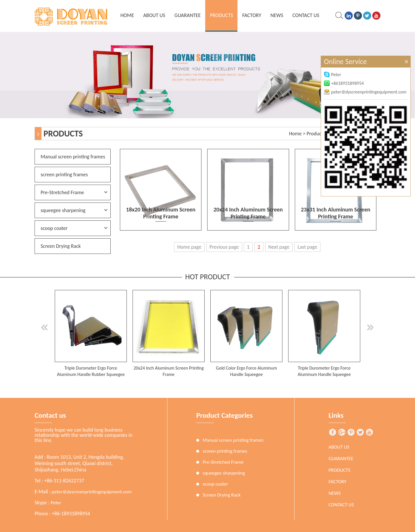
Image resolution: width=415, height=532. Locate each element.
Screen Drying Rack (61, 246)
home (127, 15)
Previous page (224, 247)
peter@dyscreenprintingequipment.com (92, 492)
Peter (56, 503)
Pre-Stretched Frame (62, 192)
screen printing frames (64, 175)
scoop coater (54, 228)
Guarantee (187, 15)
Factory (252, 15)
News (277, 15)
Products (221, 15)
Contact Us (306, 15)
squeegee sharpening (63, 210)
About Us (154, 15)
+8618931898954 (344, 83)
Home (295, 134)
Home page (189, 247)
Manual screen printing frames (73, 157)
